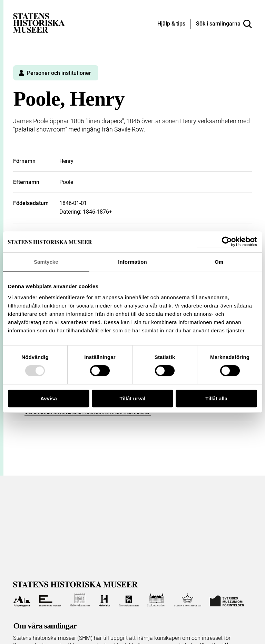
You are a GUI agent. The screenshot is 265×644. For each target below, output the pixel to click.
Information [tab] (132, 262)
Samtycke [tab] (46, 262)
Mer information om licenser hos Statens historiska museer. (88, 412)
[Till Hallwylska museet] (80, 600)
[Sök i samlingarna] (224, 24)
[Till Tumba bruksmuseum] (188, 600)
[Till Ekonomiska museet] (50, 600)
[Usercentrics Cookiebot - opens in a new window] (227, 242)
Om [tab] (219, 262)
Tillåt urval (133, 398)
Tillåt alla (216, 398)
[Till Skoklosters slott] (156, 600)
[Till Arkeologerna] (22, 600)
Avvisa (49, 398)
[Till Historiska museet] (104, 600)
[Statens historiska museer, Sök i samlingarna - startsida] (39, 23)
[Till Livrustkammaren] (129, 600)
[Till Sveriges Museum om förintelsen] (227, 600)
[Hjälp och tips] (171, 24)
